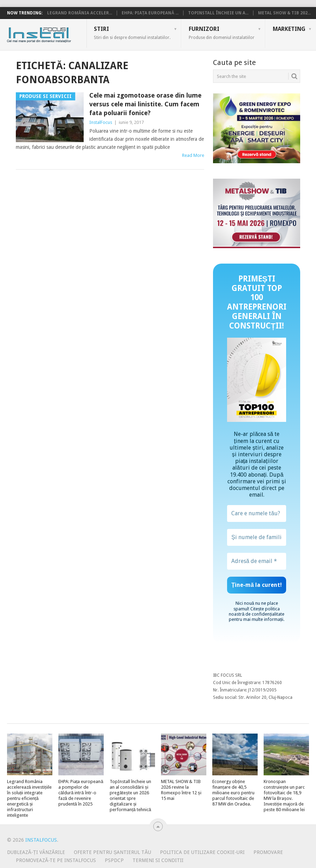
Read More (193, 155)
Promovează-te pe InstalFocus (56, 860)
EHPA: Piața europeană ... (150, 13)
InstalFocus (55, 33)
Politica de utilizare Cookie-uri (202, 852)
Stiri (132, 33)
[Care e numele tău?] (257, 513)
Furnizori (222, 33)
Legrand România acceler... (80, 13)
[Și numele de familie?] (257, 537)
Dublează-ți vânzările (36, 852)
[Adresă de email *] (257, 561)
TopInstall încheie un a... (218, 13)
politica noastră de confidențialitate (257, 611)
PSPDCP (114, 860)
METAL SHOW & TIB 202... (284, 13)
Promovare (268, 852)
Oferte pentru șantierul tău (112, 852)
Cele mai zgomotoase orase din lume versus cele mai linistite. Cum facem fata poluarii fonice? (145, 104)
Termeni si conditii (158, 860)
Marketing (289, 29)
